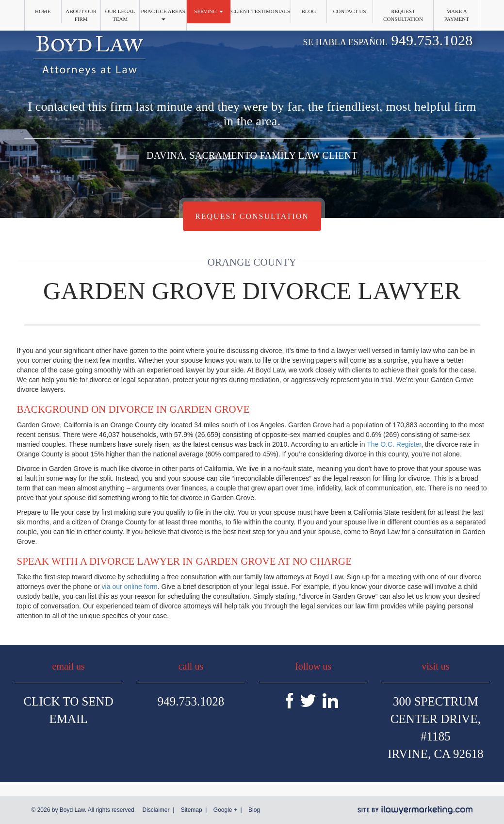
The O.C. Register (394, 444)
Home (43, 11)
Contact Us (350, 11)
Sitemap (192, 810)
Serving (209, 11)
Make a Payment (457, 15)
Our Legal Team (120, 15)
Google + (225, 810)
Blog (309, 11)
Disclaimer (156, 810)
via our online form (130, 587)
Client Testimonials (261, 11)
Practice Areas (163, 14)
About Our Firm (81, 15)
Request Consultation (403, 15)
